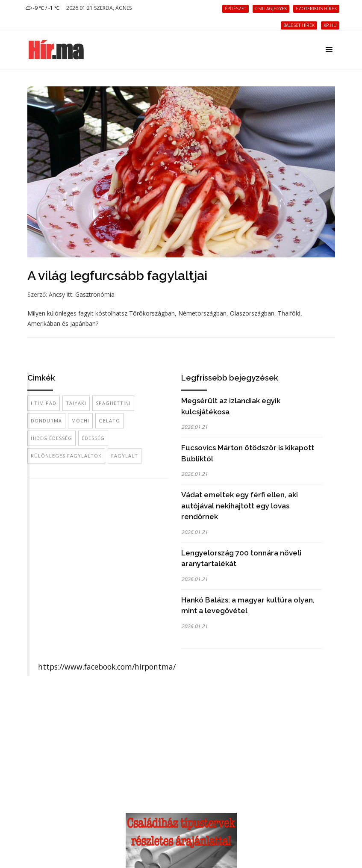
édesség (93, 438)
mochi (80, 421)
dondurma (46, 421)
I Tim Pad (44, 403)
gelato (109, 421)
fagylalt (125, 456)
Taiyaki (76, 403)
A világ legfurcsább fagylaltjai (117, 276)
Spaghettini (113, 403)
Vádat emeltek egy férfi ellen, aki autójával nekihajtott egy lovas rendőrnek (240, 506)
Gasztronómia (95, 294)
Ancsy (57, 294)
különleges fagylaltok (66, 456)
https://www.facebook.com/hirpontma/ (107, 667)
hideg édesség (52, 438)
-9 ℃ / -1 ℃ (43, 8)
